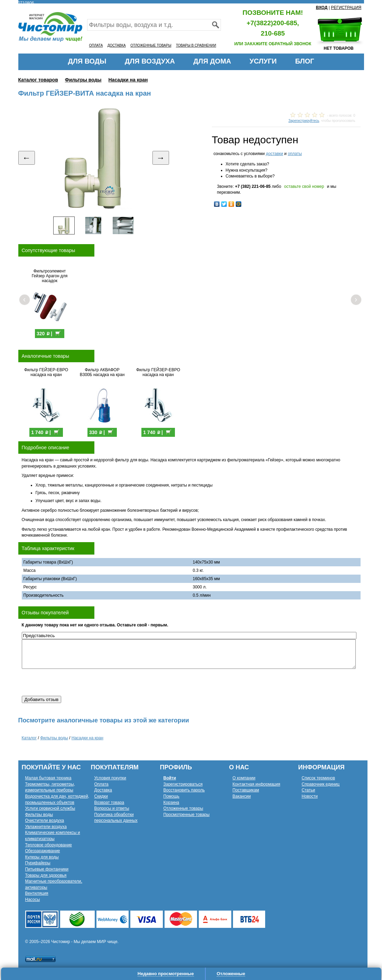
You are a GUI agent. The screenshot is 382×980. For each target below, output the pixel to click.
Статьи (309, 790)
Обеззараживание (43, 851)
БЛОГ (305, 61)
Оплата (101, 784)
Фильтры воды (83, 80)
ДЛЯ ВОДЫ (87, 61)
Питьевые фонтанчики (47, 869)
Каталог (29, 738)
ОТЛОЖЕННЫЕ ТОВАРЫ (151, 45)
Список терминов (319, 778)
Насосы (33, 900)
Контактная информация (257, 784)
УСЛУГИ (263, 61)
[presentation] (74, 682)
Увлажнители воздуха (46, 827)
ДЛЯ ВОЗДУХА (150, 61)
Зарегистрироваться (183, 784)
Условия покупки (110, 778)
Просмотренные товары (187, 815)
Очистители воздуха (45, 820)
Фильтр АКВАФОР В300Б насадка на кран (102, 372)
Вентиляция (37, 893)
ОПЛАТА (96, 45)
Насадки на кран (128, 80)
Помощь (171, 796)
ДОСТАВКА (117, 45)
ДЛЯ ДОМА (212, 61)
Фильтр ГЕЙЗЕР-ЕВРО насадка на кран (46, 372)
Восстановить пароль (184, 790)
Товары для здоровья (46, 875)
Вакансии (242, 796)
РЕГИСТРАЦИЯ (346, 8)
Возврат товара (109, 803)
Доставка (103, 790)
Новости (310, 796)
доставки (274, 154)
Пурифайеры (38, 863)
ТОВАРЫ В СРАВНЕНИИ (196, 45)
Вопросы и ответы (112, 808)
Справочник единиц (321, 784)
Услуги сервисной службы (50, 808)
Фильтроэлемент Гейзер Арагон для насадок (50, 276)
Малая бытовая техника (48, 778)
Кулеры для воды (42, 857)
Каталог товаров (38, 80)
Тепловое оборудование (49, 845)
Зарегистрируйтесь (304, 121)
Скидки (101, 796)
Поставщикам (246, 790)
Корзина (171, 803)
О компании (244, 778)
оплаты (295, 154)
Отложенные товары (183, 808)
